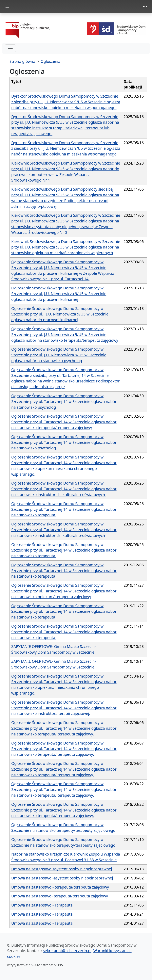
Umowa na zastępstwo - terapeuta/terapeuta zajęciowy (60, 887)
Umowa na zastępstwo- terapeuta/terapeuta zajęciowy (60, 896)
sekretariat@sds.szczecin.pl (67, 951)
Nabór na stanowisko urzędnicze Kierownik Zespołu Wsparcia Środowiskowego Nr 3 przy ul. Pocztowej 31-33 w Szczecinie (66, 857)
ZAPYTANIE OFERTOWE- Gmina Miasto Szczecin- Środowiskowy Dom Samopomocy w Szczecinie (54, 649)
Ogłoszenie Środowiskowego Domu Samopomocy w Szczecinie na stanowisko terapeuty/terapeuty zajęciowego (63, 827)
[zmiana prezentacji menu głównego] (7, 6)
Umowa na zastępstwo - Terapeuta (42, 905)
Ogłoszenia (50, 61)
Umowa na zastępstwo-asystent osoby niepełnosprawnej (62, 869)
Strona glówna (22, 61)
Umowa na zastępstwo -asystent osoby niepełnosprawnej (62, 878)
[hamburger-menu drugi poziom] (10, 48)
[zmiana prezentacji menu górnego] (145, 6)
